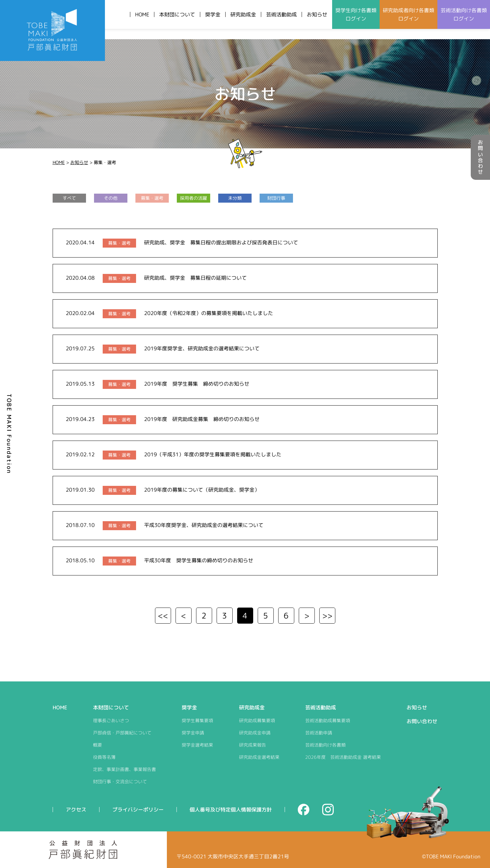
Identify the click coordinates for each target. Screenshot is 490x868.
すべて (69, 198)
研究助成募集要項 (257, 720)
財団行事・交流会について (120, 781)
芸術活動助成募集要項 (328, 720)
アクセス (76, 810)
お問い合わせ (480, 157)
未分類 (235, 198)
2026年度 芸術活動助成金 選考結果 (343, 757)
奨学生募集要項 (197, 720)
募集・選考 (152, 198)
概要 (98, 745)
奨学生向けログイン (356, 14)
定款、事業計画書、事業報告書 (125, 769)
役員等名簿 (104, 757)
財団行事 (276, 198)
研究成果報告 (253, 745)
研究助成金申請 (255, 733)
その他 (111, 198)
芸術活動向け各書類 (325, 745)
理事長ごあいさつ (111, 720)
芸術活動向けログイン (464, 14)
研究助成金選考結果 (259, 757)
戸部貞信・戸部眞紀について (122, 733)
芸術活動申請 (319, 733)
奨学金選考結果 (197, 745)
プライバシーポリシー (138, 810)
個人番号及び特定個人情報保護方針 (231, 810)
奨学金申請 (193, 733)
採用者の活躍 (193, 198)
